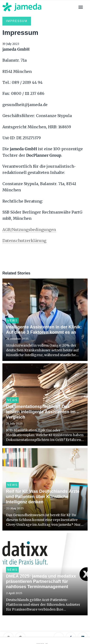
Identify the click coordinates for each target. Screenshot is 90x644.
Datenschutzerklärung (24, 241)
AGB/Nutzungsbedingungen (29, 230)
